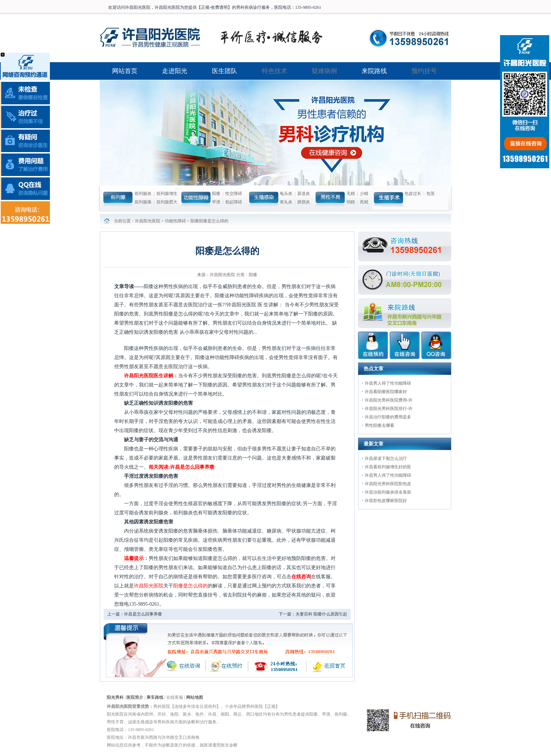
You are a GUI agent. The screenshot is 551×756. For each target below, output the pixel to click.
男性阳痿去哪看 (380, 425)
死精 (364, 202)
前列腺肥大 (167, 202)
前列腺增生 (167, 194)
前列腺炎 (143, 194)
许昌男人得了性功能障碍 (388, 383)
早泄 (216, 202)
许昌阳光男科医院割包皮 (388, 484)
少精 (364, 194)
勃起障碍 (234, 202)
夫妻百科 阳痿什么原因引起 (321, 614)
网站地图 (195, 697)
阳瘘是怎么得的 (190, 586)
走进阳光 (175, 71)
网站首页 (125, 71)
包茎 (430, 194)
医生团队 (225, 71)
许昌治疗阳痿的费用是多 (388, 417)
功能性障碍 (175, 221)
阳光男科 (115, 697)
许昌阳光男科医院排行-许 (389, 409)
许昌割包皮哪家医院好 (386, 501)
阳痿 (216, 194)
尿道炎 (304, 194)
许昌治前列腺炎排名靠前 (388, 492)
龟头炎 (286, 194)
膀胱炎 (304, 202)
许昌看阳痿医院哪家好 (386, 392)
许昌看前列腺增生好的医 (388, 467)
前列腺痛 (143, 202)
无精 (351, 194)
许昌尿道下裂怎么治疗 (386, 458)
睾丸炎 (286, 202)
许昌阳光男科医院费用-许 (389, 400)
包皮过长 (413, 194)
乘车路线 (155, 697)
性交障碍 (234, 194)
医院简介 (135, 697)
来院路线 (374, 71)
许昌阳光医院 (148, 221)
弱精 (351, 202)
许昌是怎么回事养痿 (143, 614)
